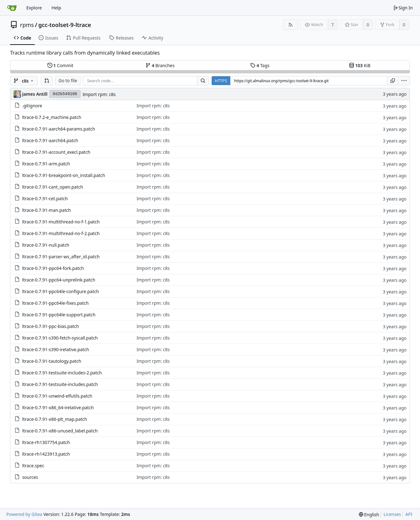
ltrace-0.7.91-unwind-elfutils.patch (57, 396)
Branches (160, 65)
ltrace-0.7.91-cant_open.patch (53, 187)
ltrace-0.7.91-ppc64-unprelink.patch (59, 280)
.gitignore (32, 106)
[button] (47, 81)
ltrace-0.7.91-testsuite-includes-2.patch (62, 373)
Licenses (392, 514)
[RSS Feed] (291, 25)
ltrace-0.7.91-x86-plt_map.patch (55, 419)
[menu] (404, 81)
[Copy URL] (393, 81)
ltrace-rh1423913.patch (46, 454)
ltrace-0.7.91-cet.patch (45, 198)
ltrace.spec (33, 466)
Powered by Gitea (24, 514)
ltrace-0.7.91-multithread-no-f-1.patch (61, 222)
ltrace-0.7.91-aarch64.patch (50, 140)
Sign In (403, 8)
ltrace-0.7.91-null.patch (46, 245)
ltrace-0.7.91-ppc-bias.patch (51, 326)
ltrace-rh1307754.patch (46, 442)
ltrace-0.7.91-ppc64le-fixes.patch (56, 303)
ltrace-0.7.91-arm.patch (46, 164)
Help (56, 8)
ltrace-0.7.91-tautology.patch (52, 361)
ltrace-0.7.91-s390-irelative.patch (56, 349)
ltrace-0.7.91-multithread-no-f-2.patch (61, 233)
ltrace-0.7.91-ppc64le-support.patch (59, 315)
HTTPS (221, 81)
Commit (60, 65)
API (409, 514)
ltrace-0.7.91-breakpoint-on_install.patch (64, 175)
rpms (27, 25)
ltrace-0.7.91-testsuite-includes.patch (60, 384)
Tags (260, 65)
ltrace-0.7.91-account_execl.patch (56, 152)
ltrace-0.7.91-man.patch (47, 210)
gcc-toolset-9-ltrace (65, 25)
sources (30, 477)
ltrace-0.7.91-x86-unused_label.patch (60, 431)
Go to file (68, 80)
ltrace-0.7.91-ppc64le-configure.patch (61, 291)
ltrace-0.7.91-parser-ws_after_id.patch (61, 257)
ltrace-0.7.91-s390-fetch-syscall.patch (60, 338)
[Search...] (203, 81)
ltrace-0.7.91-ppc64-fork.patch (53, 268)
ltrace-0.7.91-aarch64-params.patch (59, 129)
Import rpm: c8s (99, 94)
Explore (34, 8)
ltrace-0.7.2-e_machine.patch (52, 117)
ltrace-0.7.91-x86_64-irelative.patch (58, 407)
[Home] (12, 8)
